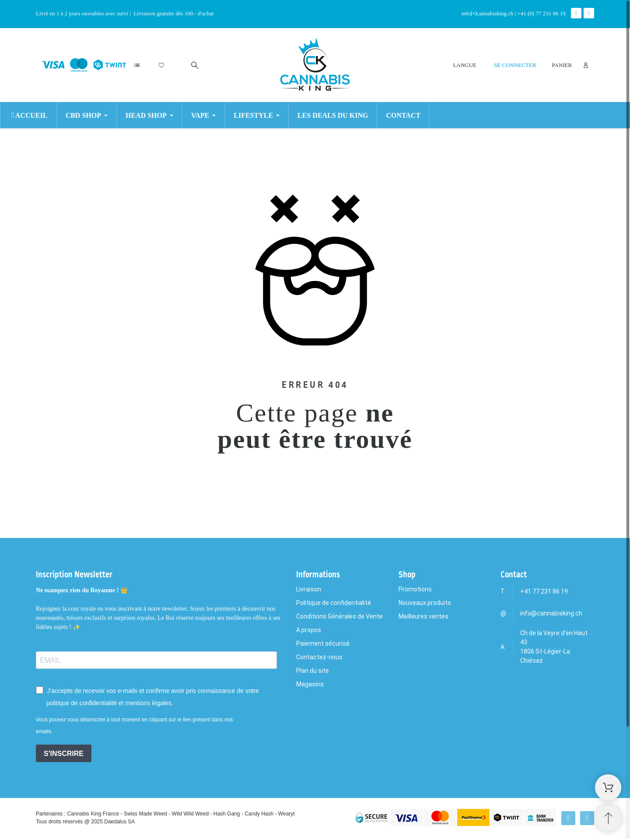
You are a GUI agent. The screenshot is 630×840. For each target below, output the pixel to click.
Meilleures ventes (423, 616)
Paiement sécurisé (323, 643)
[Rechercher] (195, 65)
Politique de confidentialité (334, 603)
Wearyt (287, 814)
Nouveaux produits (425, 603)
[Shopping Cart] (608, 787)
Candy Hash (259, 814)
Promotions (415, 589)
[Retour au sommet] (608, 818)
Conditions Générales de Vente (339, 616)
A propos (309, 630)
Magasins (310, 684)
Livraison (309, 589)
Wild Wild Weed (190, 814)
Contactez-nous (319, 657)
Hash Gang (227, 814)
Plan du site (313, 671)
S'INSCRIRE (64, 754)
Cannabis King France (93, 814)
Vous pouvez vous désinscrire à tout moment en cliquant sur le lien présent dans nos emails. (134, 726)
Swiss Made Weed (145, 814)
